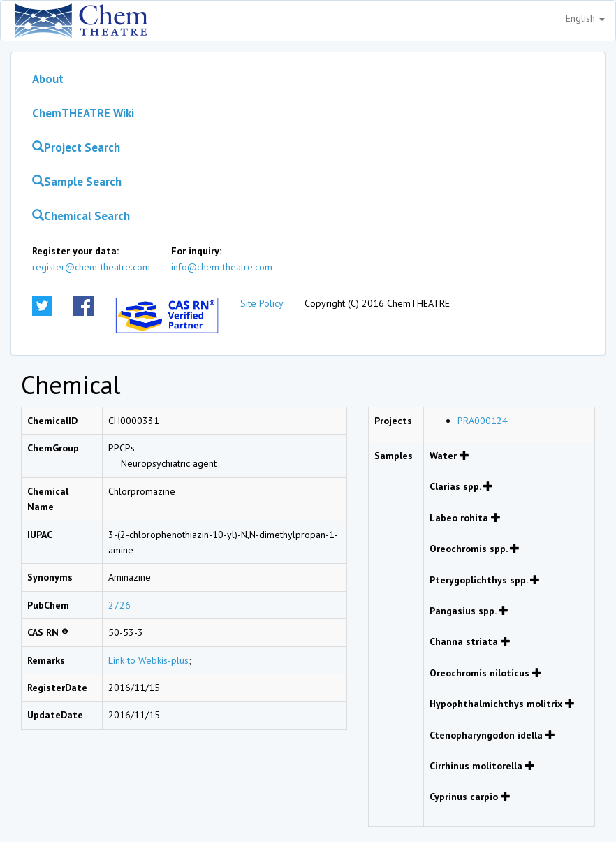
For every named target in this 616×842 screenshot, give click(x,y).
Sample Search (77, 182)
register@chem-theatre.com (91, 267)
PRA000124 (483, 421)
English (585, 18)
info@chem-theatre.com (222, 267)
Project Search (76, 147)
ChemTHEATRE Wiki (83, 113)
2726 (119, 605)
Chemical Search (81, 216)
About (48, 79)
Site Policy (262, 303)
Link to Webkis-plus (148, 660)
